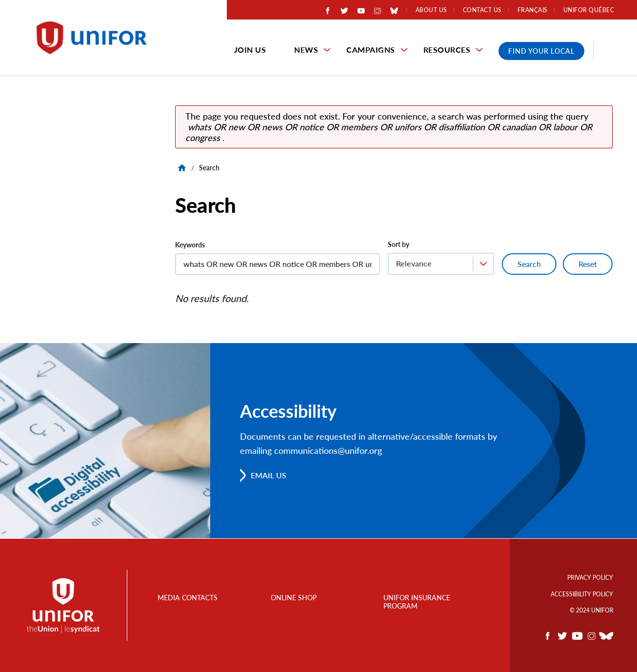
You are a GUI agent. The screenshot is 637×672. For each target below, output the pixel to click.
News (306, 50)
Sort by (398, 244)
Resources (447, 50)
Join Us (250, 50)
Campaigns (371, 50)
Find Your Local (541, 51)
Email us (269, 475)
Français (533, 10)
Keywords (190, 245)
